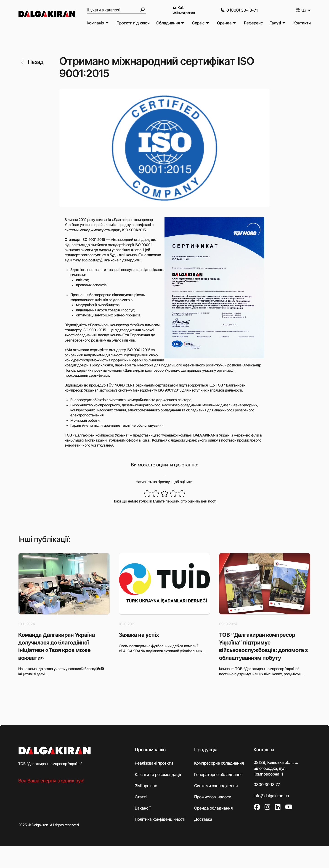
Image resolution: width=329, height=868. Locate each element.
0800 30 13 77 (267, 785)
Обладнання (168, 23)
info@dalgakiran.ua (271, 796)
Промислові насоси (213, 797)
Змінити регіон (184, 13)
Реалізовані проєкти (154, 763)
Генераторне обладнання (218, 775)
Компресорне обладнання (219, 763)
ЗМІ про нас (146, 786)
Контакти (302, 23)
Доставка (203, 819)
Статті (141, 797)
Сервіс (198, 23)
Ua (301, 10)
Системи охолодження (216, 786)
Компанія (96, 23)
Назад (32, 62)
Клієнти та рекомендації (158, 775)
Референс (253, 23)
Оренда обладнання (213, 808)
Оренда (224, 23)
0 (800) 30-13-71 (239, 10)
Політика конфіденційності (160, 819)
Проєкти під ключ (133, 23)
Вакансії (143, 808)
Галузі (275, 23)
